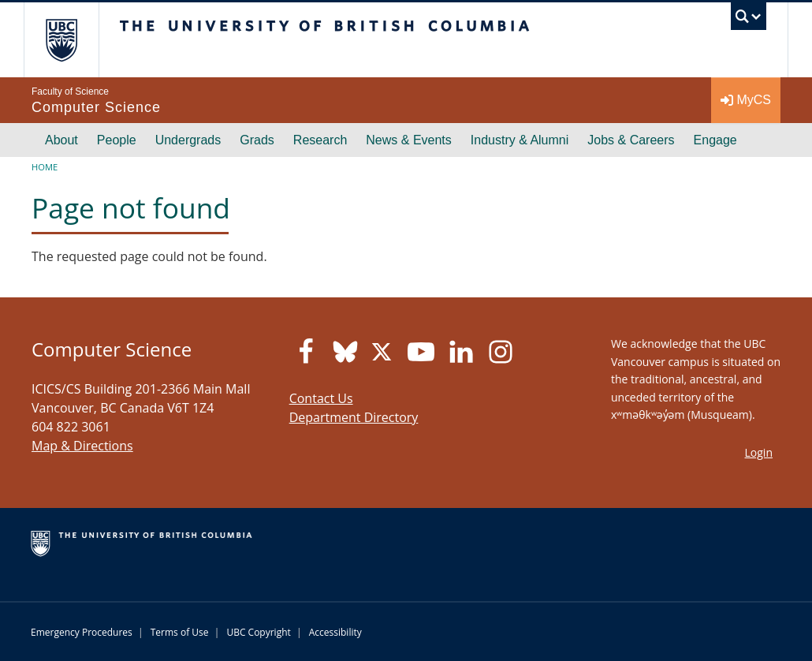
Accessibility (335, 632)
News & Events (408, 140)
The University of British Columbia (73, 40)
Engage (715, 140)
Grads (257, 140)
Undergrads (188, 140)
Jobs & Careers (631, 140)
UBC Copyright (258, 632)
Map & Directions (82, 446)
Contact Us (321, 398)
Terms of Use (180, 632)
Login (759, 452)
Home (45, 167)
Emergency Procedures (82, 632)
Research (320, 140)
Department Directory (354, 417)
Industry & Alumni (520, 140)
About (61, 140)
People (117, 140)
